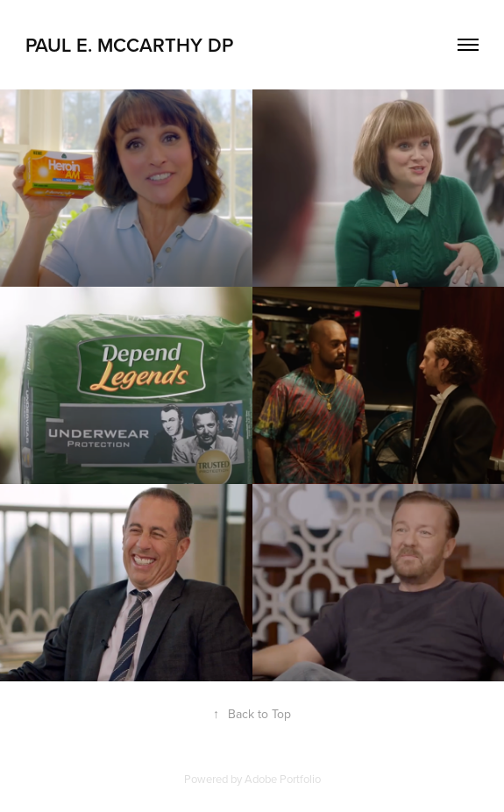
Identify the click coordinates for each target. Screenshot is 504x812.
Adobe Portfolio (283, 779)
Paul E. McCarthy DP (129, 45)
